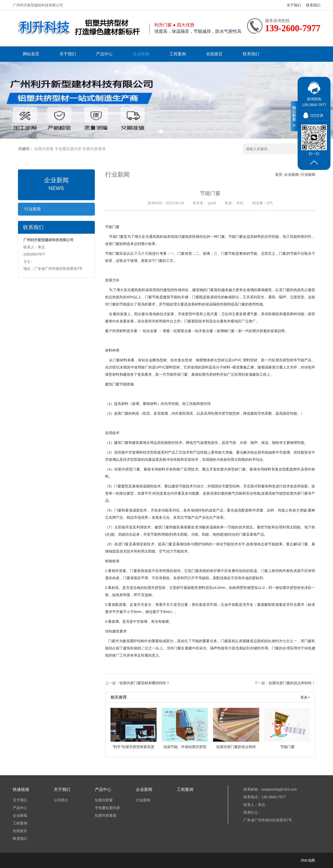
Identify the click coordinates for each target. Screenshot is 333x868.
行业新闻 (33, 209)
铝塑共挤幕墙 (94, 149)
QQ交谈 (317, 115)
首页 (279, 175)
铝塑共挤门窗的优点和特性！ (292, 683)
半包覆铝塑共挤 (68, 149)
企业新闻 (141, 54)
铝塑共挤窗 (44, 149)
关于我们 (294, 5)
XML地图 (308, 860)
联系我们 (313, 5)
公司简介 (61, 800)
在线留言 (214, 54)
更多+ (305, 697)
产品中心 (104, 54)
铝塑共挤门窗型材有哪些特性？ (145, 683)
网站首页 (31, 54)
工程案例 (178, 54)
